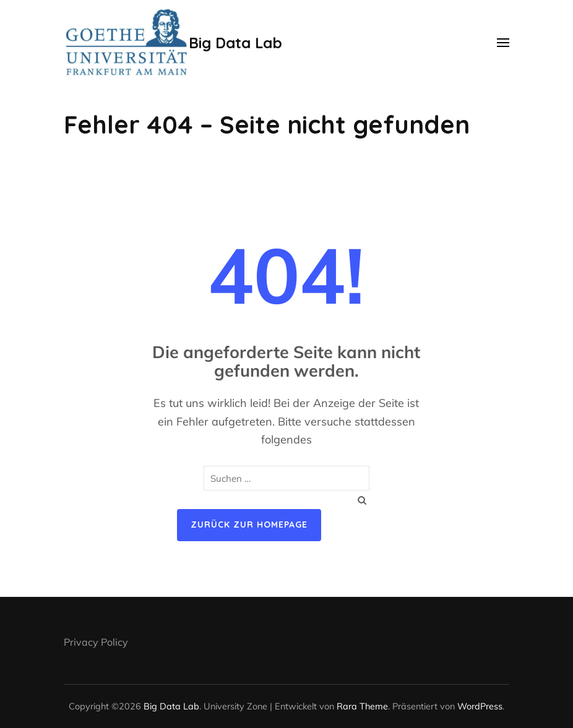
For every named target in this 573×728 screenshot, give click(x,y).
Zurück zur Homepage (249, 525)
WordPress (480, 706)
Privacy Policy (96, 642)
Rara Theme (362, 706)
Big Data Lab (235, 43)
